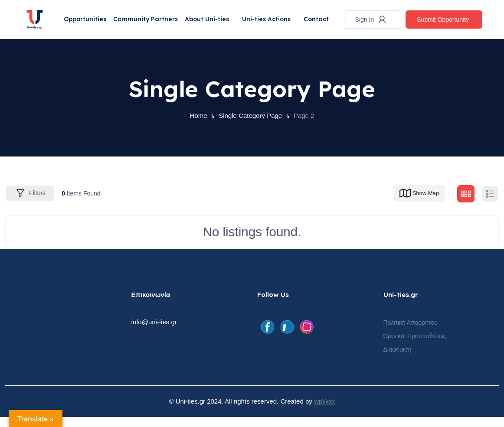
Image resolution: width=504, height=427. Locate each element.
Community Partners (150, 15)
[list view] (490, 204)
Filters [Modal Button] (30, 203)
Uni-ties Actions (275, 15)
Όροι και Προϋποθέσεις (415, 346)
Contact (79, 33)
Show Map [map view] (418, 203)
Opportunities (87, 15)
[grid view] (466, 204)
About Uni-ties (213, 15)
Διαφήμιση (398, 359)
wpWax (325, 411)
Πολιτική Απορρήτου (411, 332)
